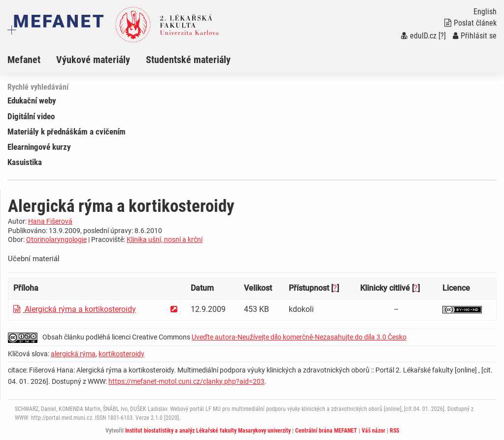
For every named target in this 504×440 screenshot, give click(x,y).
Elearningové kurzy (39, 147)
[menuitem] (32, 60)
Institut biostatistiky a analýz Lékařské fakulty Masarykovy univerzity (208, 431)
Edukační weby (32, 101)
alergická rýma (73, 354)
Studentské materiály (188, 60)
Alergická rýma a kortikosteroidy (75, 309)
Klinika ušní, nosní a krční (165, 239)
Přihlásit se (475, 36)
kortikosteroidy (121, 354)
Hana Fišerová (50, 221)
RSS (394, 431)
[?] (442, 36)
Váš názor (373, 431)
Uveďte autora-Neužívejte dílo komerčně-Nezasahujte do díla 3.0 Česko (299, 337)
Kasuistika (25, 162)
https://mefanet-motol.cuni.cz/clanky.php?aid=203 (186, 381)
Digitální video (31, 116)
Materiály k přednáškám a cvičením (67, 132)
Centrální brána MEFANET (326, 431)
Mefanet (24, 60)
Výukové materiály (93, 60)
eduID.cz (419, 36)
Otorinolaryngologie (56, 239)
